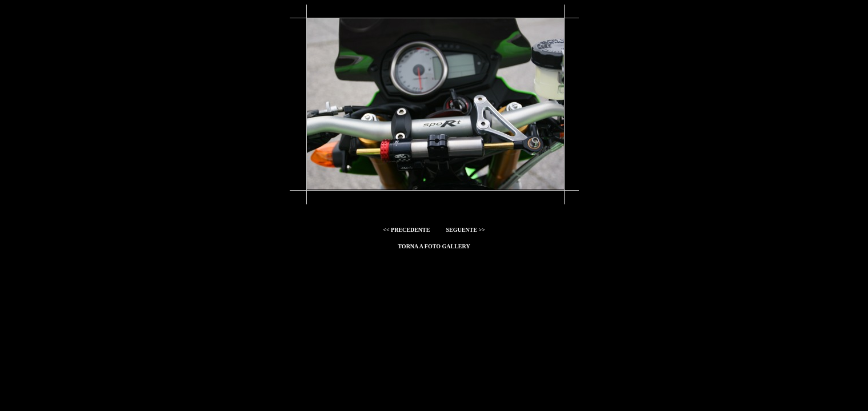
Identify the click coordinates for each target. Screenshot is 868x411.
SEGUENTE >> (465, 230)
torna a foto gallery (434, 246)
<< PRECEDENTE (406, 230)
